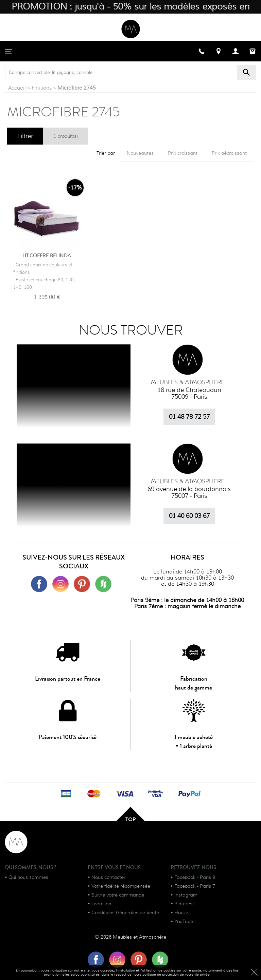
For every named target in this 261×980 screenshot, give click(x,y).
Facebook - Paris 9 (195, 877)
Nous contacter (108, 877)
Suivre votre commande (118, 895)
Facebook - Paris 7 (195, 886)
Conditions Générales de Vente (125, 912)
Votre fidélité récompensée (121, 886)
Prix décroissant (229, 153)
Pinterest (184, 904)
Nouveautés (140, 153)
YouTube (184, 921)
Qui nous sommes (28, 877)
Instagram (186, 895)
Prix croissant (183, 153)
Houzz (181, 912)
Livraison (101, 904)
